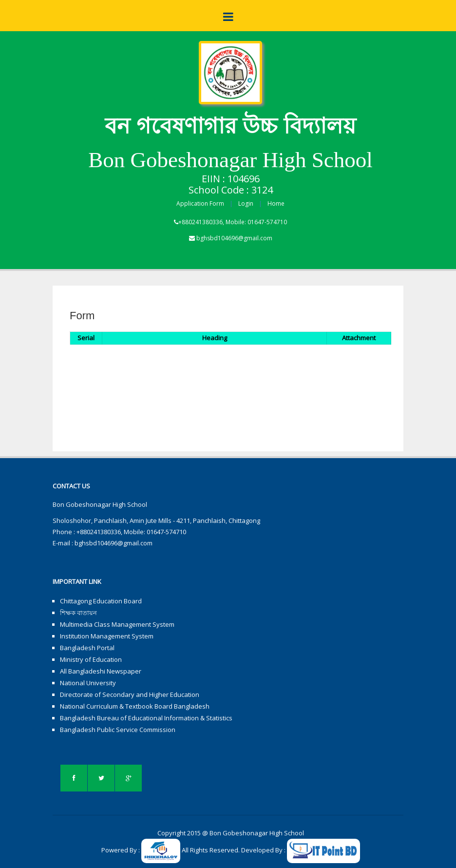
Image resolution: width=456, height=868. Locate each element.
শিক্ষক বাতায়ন (78, 613)
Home (276, 203)
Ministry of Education (91, 659)
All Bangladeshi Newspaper (101, 671)
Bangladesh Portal (87, 648)
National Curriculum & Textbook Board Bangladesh (135, 706)
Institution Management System (107, 636)
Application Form (200, 203)
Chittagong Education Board (101, 601)
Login (246, 203)
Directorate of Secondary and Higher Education (130, 694)
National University (88, 683)
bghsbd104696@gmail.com (234, 238)
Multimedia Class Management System (117, 624)
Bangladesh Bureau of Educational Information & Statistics (146, 718)
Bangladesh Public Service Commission (118, 730)
